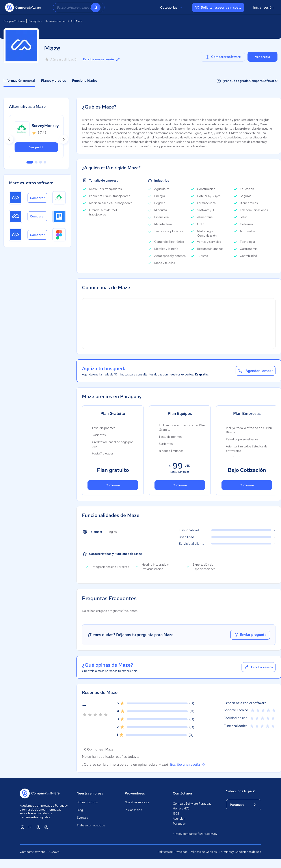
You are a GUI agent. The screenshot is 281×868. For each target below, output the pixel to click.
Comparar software (223, 57)
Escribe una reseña (188, 765)
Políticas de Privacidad (173, 852)
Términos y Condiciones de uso (240, 852)
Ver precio (262, 57)
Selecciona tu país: (241, 791)
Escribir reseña (259, 667)
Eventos (82, 818)
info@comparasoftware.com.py (195, 834)
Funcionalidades (85, 81)
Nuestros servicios (137, 802)
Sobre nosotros (87, 802)
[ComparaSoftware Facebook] (38, 827)
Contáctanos (183, 793)
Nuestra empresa (90, 793)
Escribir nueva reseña (102, 59)
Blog (80, 810)
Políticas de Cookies (203, 852)
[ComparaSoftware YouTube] (30, 827)
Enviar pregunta (250, 635)
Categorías (172, 7)
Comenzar (113, 485)
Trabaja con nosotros (91, 825)
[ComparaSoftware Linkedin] (22, 827)
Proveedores (135, 793)
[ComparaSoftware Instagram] (46, 827)
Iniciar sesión (263, 7)
